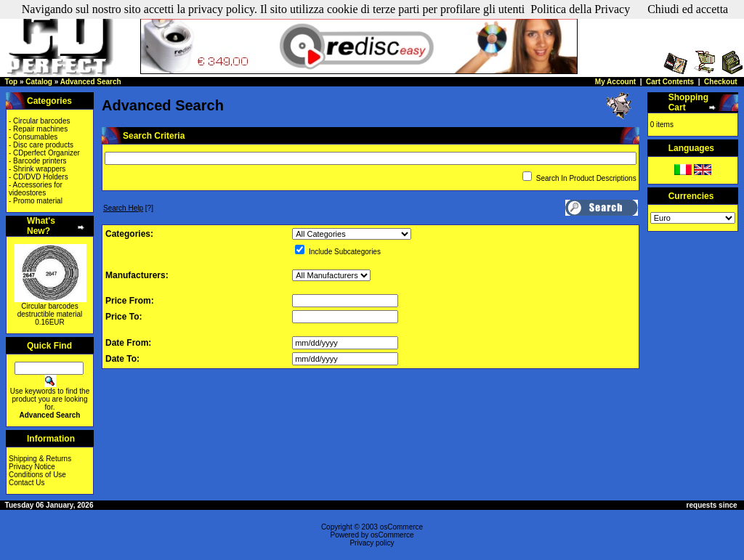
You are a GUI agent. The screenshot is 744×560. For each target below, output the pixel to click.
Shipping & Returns (40, 459)
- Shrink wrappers (37, 169)
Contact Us (27, 483)
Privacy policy (372, 543)
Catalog (39, 82)
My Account (615, 82)
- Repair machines (38, 129)
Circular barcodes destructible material (50, 310)
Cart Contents (670, 82)
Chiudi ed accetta (688, 9)
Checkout (721, 82)
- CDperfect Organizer (44, 153)
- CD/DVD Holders (39, 177)
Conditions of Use (37, 475)
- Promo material (36, 201)
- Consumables (33, 137)
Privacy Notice (32, 467)
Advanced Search (91, 82)
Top (12, 82)
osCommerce (401, 527)
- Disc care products (41, 145)
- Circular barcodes (39, 121)
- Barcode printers (37, 161)
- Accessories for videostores (36, 189)
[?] (128, 208)
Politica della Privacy (580, 9)
